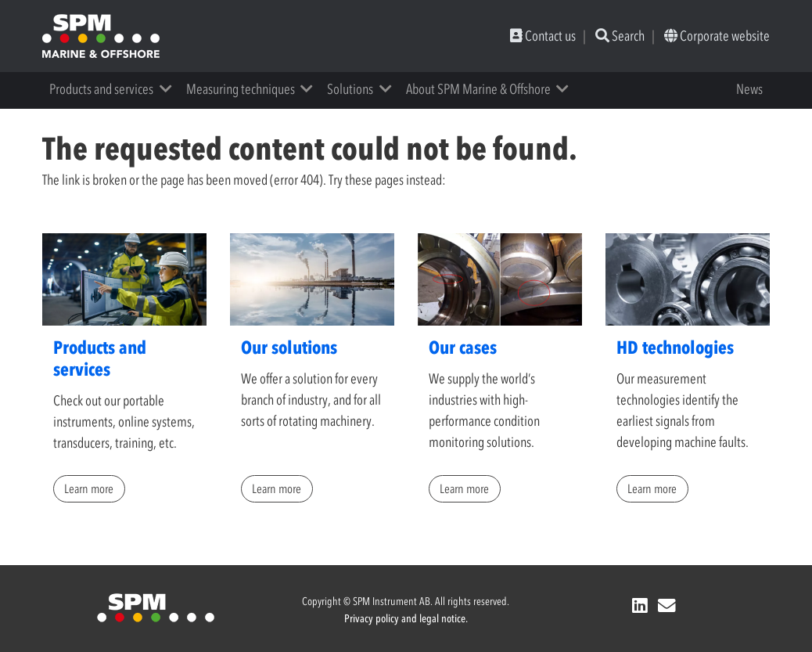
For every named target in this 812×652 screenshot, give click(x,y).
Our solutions (289, 348)
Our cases (463, 348)
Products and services (101, 89)
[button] (171, 89)
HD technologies (675, 348)
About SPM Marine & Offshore (478, 89)
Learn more (89, 488)
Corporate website (717, 36)
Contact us (543, 36)
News (749, 89)
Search (620, 36)
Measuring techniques (241, 89)
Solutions (350, 89)
